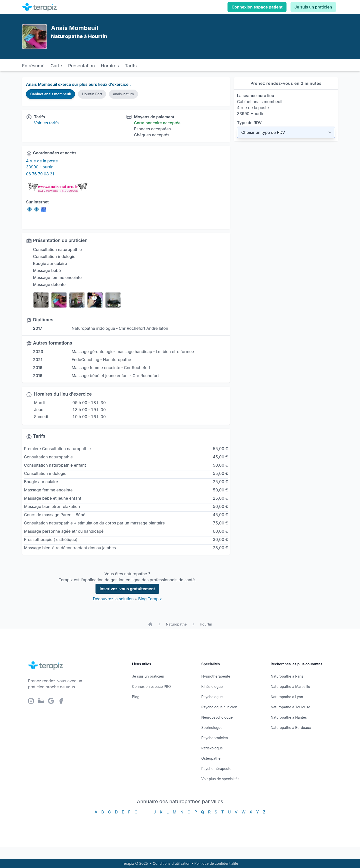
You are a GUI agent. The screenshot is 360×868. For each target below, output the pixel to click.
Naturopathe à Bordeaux (291, 728)
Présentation (81, 66)
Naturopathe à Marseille (290, 686)
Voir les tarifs (46, 123)
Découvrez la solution (113, 599)
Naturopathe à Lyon (287, 697)
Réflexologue (212, 748)
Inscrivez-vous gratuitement (127, 589)
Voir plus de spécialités (220, 779)
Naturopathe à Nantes (289, 717)
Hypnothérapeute (216, 676)
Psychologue (212, 697)
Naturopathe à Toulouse (290, 707)
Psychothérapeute (216, 769)
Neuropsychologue (217, 717)
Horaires (110, 66)
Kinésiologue (212, 686)
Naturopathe (176, 624)
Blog (136, 697)
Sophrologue (212, 728)
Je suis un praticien (313, 7)
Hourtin (206, 624)
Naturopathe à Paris (287, 676)
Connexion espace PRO (151, 686)
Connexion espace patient (257, 7)
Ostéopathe (211, 758)
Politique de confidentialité (216, 863)
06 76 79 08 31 (40, 174)
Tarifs (131, 66)
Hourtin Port (92, 94)
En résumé (33, 66)
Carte (56, 66)
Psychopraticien (214, 738)
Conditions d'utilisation (172, 863)
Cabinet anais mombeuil (50, 94)
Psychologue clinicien (219, 707)
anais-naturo (123, 94)
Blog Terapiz (150, 599)
